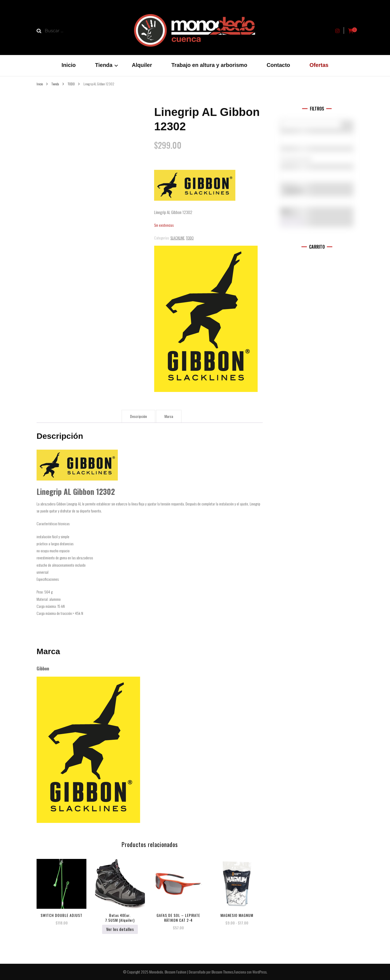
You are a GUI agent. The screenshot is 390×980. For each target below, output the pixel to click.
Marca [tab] (169, 416)
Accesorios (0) (317, 160)
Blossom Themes (222, 972)
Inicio (69, 65)
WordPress (259, 972)
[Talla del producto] (317, 176)
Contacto (278, 65)
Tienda (104, 65)
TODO (190, 238)
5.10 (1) (317, 141)
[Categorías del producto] (317, 158)
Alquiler (142, 65)
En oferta (295, 190)
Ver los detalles (120, 929)
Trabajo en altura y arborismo (209, 65)
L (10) (317, 177)
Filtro (292, 223)
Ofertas (319, 65)
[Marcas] (317, 140)
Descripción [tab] (138, 416)
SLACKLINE (177, 238)
